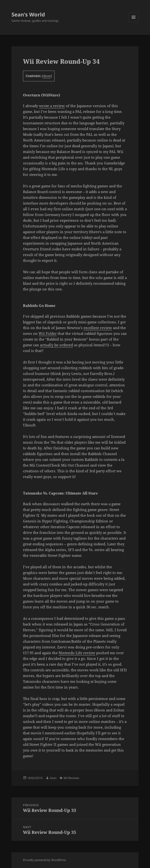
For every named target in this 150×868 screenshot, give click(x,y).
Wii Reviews (71, 778)
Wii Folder (48, 333)
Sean (53, 778)
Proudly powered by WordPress (44, 860)
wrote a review (52, 106)
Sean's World (28, 14)
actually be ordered (56, 345)
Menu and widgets (134, 22)
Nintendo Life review (77, 653)
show (47, 76)
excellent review (98, 328)
